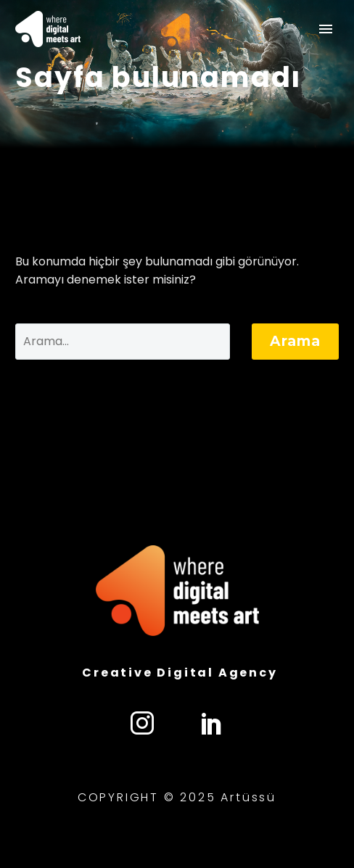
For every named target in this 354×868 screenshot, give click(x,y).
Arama (295, 341)
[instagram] (142, 723)
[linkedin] (212, 723)
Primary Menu (326, 29)
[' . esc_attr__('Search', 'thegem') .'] (123, 342)
